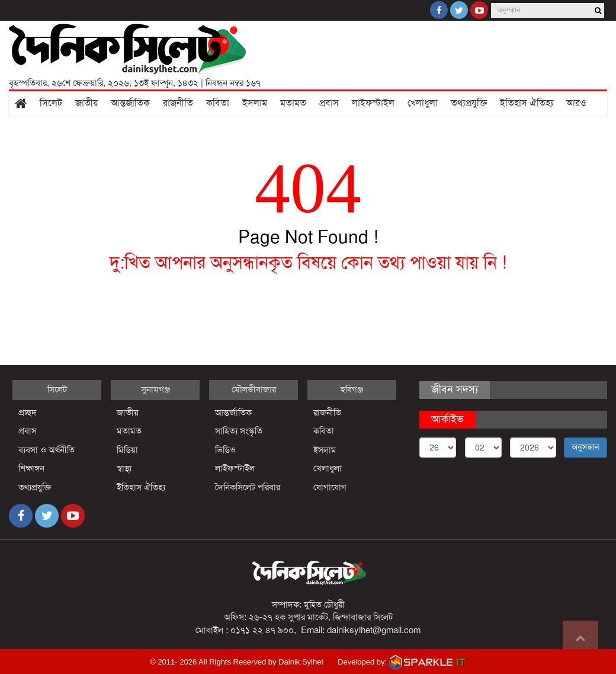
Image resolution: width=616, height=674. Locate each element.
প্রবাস (329, 103)
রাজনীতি (178, 103)
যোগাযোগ (330, 487)
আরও (576, 103)
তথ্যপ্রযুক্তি (469, 103)
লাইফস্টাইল (373, 103)
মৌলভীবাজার (254, 389)
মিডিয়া (127, 450)
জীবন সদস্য (455, 389)
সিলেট (51, 103)
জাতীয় (86, 103)
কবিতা (218, 103)
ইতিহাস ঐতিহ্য (527, 103)
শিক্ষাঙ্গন (31, 468)
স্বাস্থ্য (124, 468)
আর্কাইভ (447, 419)
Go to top (580, 638)
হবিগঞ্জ (352, 389)
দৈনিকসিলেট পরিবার (248, 487)
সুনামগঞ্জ (155, 389)
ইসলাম (255, 103)
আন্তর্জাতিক (130, 103)
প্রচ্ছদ (28, 413)
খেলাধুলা (423, 103)
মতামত (293, 103)
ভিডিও (225, 450)
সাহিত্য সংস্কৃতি (239, 431)
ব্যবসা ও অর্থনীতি (46, 450)
